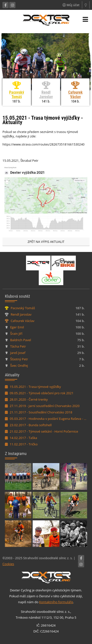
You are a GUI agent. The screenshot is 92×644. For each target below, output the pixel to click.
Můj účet (71, 5)
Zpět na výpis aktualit (46, 242)
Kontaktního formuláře (56, 602)
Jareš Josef (18, 353)
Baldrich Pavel (20, 340)
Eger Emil (17, 327)
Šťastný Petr (19, 359)
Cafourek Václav (75, 95)
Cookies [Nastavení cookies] (8, 564)
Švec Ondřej (19, 366)
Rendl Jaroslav (46, 95)
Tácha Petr (18, 346)
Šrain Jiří (16, 334)
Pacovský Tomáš (17, 95)
